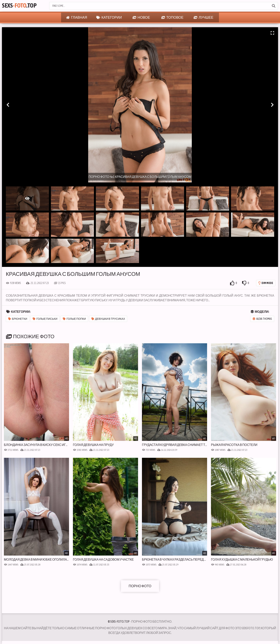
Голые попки (74, 319)
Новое (141, 17)
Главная (77, 17)
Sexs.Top (21, 6)
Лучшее (203, 17)
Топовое (172, 17)
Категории (109, 17)
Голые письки (45, 319)
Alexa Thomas (262, 319)
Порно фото (140, 586)
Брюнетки (18, 319)
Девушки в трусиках (108, 319)
